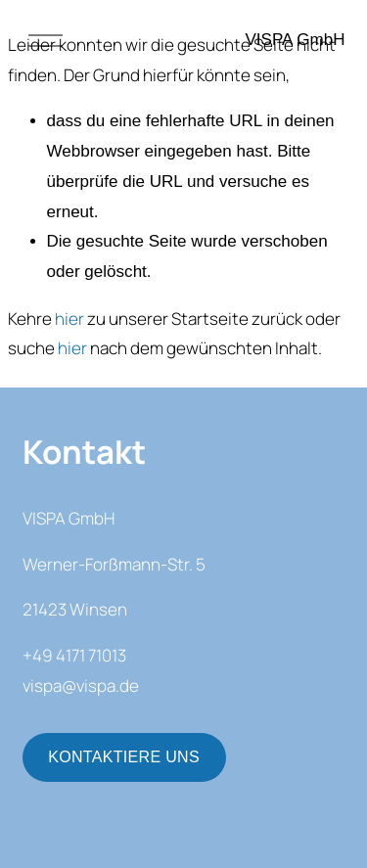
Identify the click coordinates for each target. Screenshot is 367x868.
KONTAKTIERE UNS (124, 757)
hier (69, 319)
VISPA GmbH (296, 40)
